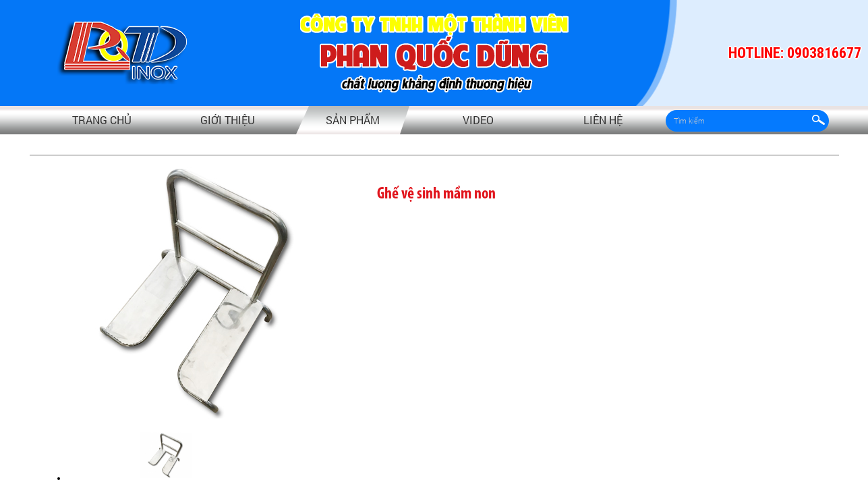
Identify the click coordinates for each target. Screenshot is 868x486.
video (478, 120)
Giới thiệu (228, 120)
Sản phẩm (353, 120)
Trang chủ (102, 120)
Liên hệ (603, 120)
